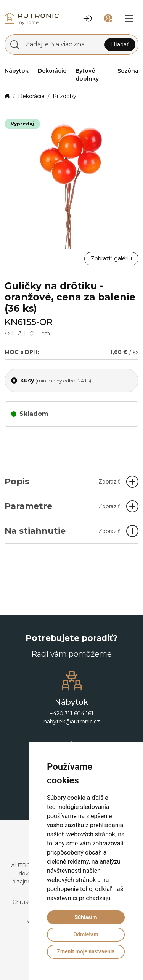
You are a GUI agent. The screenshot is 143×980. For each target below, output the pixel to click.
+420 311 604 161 (71, 714)
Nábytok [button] (17, 71)
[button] (88, 19)
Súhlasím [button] (86, 917)
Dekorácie (31, 96)
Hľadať (120, 44)
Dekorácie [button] (52, 71)
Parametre (62, 506)
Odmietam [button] (86, 934)
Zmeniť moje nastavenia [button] (86, 951)
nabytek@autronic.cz (72, 722)
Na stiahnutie (62, 531)
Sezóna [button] (128, 71)
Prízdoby (64, 96)
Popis (62, 481)
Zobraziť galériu (111, 258)
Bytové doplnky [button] (87, 75)
